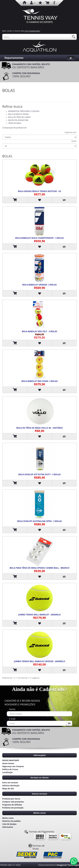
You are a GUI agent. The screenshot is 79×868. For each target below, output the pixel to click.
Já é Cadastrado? (33, 31)
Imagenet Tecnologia (68, 865)
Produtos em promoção (13, 808)
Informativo (8, 827)
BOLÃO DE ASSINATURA (18, 120)
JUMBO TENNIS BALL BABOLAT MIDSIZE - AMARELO (39, 661)
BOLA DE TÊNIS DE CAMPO (20, 117)
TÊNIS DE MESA (15, 123)
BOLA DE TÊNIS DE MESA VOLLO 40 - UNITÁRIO (39, 428)
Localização (7, 772)
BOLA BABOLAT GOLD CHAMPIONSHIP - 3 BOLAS (39, 238)
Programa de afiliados (12, 805)
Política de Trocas (10, 769)
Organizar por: (71, 132)
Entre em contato (10, 783)
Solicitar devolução (11, 786)
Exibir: (74, 141)
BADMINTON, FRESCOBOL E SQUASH (24, 111)
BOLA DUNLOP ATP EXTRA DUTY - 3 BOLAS (39, 474)
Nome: (12, 709)
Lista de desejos (9, 824)
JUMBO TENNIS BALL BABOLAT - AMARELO (39, 615)
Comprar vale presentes (13, 802)
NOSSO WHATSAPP (11, 760)
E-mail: (12, 719)
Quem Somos (8, 763)
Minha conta (8, 818)
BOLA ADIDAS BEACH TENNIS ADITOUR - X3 (40, 191)
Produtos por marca (11, 799)
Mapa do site (8, 789)
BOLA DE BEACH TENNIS (18, 114)
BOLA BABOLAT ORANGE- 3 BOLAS (39, 285)
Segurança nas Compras (13, 766)
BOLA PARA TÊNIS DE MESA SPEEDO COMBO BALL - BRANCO (39, 568)
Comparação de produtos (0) (14, 128)
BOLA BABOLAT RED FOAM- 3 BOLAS (39, 381)
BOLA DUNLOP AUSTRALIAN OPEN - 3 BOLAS (39, 521)
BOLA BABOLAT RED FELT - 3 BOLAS (39, 331)
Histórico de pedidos (11, 821)
